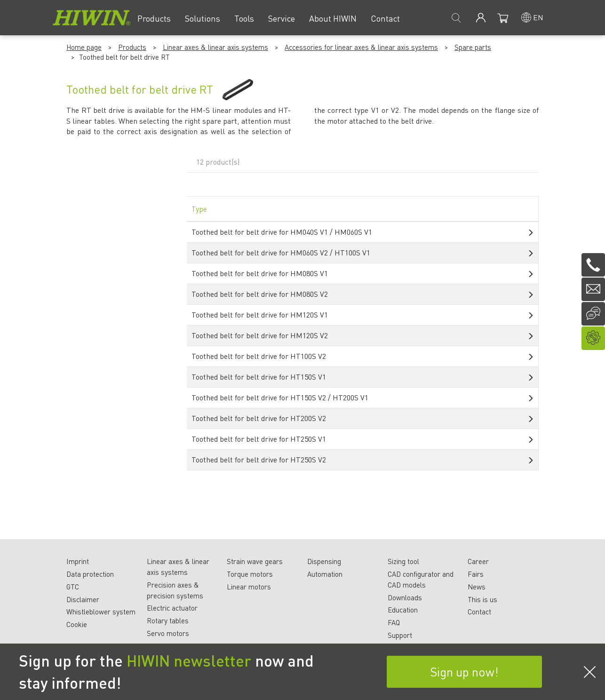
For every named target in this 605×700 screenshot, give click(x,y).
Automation (325, 574)
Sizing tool (403, 561)
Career (478, 561)
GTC (73, 587)
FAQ (394, 622)
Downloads (405, 597)
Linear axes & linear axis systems (215, 47)
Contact (479, 612)
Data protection (90, 574)
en (538, 17)
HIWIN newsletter (189, 660)
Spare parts (473, 47)
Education (403, 610)
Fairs (476, 574)
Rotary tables (168, 620)
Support (400, 635)
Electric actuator (172, 608)
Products (132, 47)
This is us (482, 599)
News (477, 587)
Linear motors (249, 587)
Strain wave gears (255, 561)
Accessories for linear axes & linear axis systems (361, 47)
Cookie (77, 624)
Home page (84, 47)
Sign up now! (464, 672)
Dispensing (324, 561)
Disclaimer (83, 599)
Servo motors (168, 633)
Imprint (78, 561)
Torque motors (250, 574)
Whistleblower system (101, 612)
